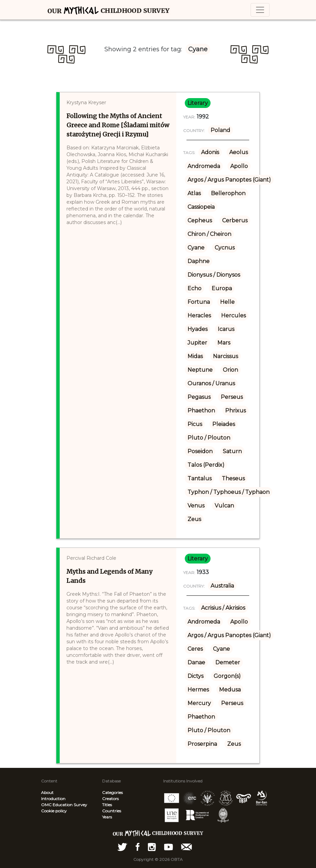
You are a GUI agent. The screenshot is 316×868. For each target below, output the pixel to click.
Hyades (197, 329)
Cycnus (225, 248)
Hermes (198, 690)
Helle (227, 302)
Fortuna (199, 302)
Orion (230, 370)
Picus (195, 424)
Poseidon (200, 451)
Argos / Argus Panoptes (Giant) (229, 180)
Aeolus (239, 152)
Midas (195, 356)
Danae (196, 662)
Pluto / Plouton (209, 438)
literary (198, 103)
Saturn (232, 451)
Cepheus (200, 220)
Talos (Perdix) (206, 465)
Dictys (195, 676)
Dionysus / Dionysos (214, 275)
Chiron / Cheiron (209, 234)
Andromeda (204, 166)
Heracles (199, 316)
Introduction (53, 799)
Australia (222, 586)
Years (107, 817)
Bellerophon (228, 193)
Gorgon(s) (227, 676)
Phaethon (201, 411)
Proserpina (202, 744)
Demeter (228, 662)
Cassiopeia (201, 207)
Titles (107, 805)
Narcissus (225, 356)
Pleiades (224, 424)
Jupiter (197, 343)
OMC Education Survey (64, 805)
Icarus (226, 329)
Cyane (196, 248)
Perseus (232, 397)
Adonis (210, 152)
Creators (110, 799)
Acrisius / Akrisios (223, 608)
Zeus (194, 519)
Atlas (194, 193)
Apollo (239, 166)
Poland (220, 130)
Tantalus (200, 478)
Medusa (230, 690)
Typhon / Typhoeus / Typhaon (229, 492)
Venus (196, 506)
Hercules (233, 316)
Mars (224, 343)
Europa (222, 288)
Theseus (233, 478)
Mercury (199, 703)
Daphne (199, 261)
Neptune (200, 370)
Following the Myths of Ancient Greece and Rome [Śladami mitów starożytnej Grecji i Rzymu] (118, 125)
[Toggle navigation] (260, 10)
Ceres (195, 649)
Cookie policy (54, 811)
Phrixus (235, 411)
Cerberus (235, 220)
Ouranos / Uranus (211, 383)
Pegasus (199, 397)
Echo (194, 288)
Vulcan (224, 506)
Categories (112, 792)
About (47, 792)
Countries (112, 811)
